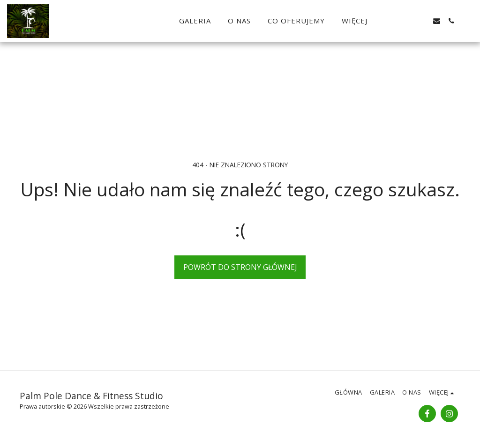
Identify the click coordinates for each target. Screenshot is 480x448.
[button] (408, 21)
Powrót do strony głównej (240, 267)
